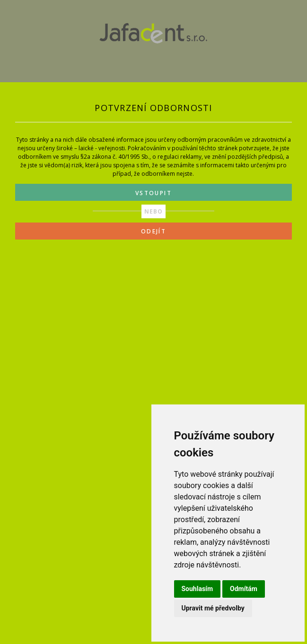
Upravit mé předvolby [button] (213, 608)
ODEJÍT (153, 231)
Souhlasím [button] (197, 589)
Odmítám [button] (244, 589)
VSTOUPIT (153, 193)
